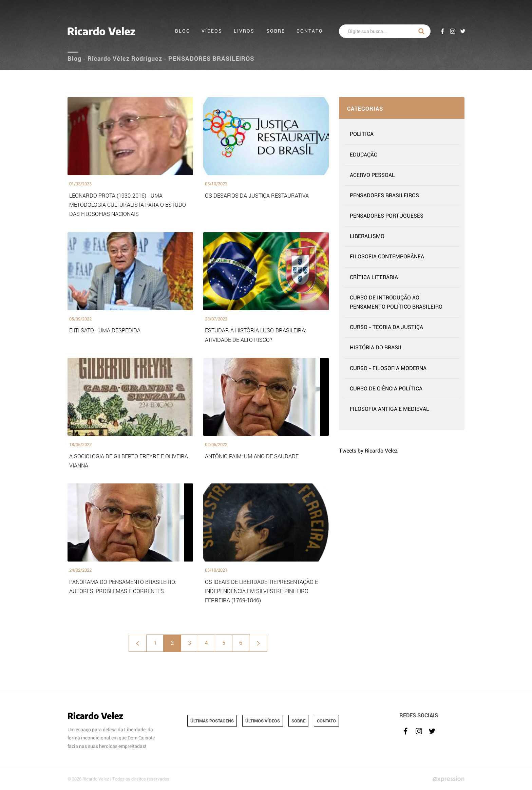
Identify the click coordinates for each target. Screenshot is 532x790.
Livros (244, 31)
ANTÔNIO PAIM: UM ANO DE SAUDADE (252, 456)
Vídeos (212, 31)
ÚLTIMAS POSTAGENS (212, 721)
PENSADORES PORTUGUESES (387, 216)
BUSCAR (421, 31)
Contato (310, 31)
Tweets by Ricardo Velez (368, 451)
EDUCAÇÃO (364, 155)
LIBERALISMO (367, 236)
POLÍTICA (362, 134)
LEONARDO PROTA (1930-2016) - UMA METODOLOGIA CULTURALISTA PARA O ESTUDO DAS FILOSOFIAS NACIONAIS (128, 205)
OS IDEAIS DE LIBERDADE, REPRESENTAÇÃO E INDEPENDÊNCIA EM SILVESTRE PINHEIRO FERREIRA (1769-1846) (261, 591)
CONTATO (326, 721)
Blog (183, 31)
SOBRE (298, 721)
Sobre (276, 31)
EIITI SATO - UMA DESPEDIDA (105, 330)
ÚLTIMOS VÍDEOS (263, 721)
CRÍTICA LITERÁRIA (374, 277)
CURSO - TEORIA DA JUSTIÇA (386, 327)
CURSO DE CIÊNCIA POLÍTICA (386, 389)
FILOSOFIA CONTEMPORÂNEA (387, 257)
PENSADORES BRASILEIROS (384, 196)
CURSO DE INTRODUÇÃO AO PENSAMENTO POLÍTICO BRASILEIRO (396, 302)
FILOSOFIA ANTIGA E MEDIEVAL (389, 409)
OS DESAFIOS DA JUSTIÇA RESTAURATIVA (257, 195)
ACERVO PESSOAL (372, 175)
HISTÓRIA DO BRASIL (376, 348)
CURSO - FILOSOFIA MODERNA (388, 368)
